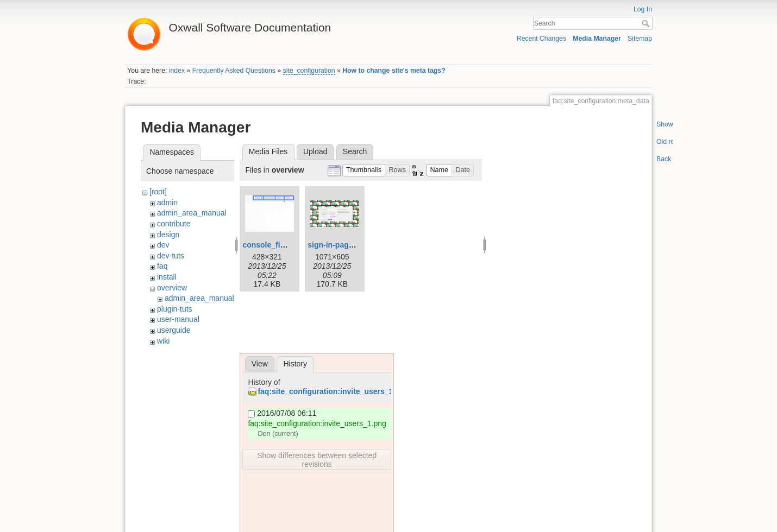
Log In (643, 9)
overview (172, 288)
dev (163, 245)
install (167, 277)
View (260, 364)
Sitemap (640, 39)
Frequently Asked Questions (234, 71)
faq (162, 266)
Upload (315, 151)
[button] (364, 170)
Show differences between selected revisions (317, 460)
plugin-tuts (175, 309)
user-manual (178, 319)
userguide (174, 330)
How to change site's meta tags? (394, 71)
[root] (158, 192)
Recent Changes (541, 39)
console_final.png (275, 245)
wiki (163, 341)
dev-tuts (171, 256)
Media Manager (597, 39)
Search (647, 23)
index (177, 71)
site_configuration (309, 71)
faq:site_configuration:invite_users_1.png (333, 391)
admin (167, 202)
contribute (174, 224)
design (168, 235)
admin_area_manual (192, 213)
